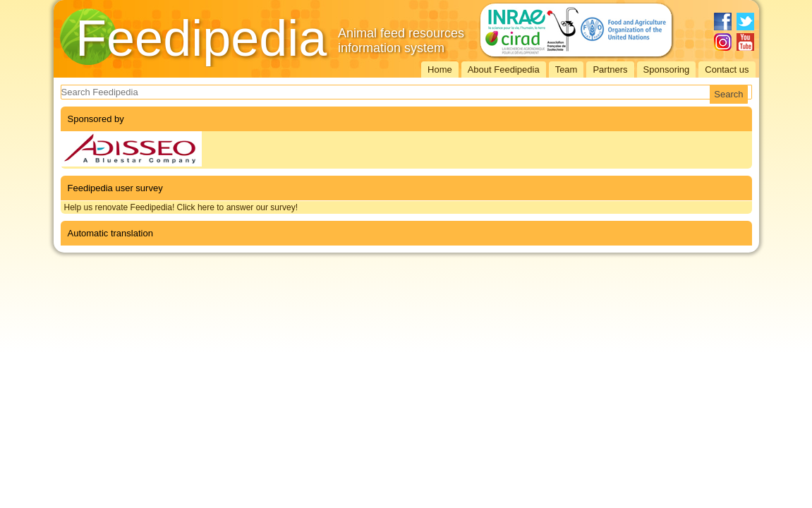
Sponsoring (667, 69)
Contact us (727, 69)
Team (566, 69)
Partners (610, 69)
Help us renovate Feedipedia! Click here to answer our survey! (181, 207)
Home (440, 69)
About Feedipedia (504, 69)
